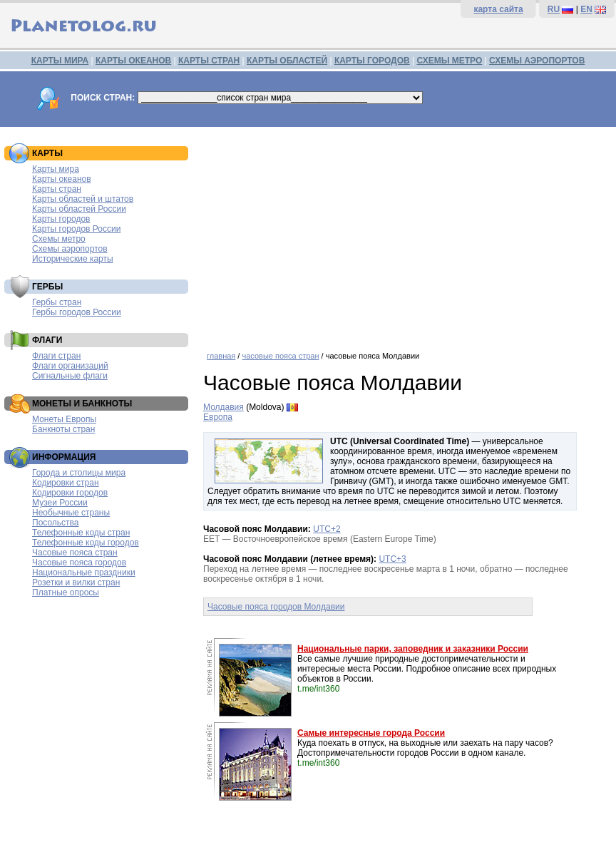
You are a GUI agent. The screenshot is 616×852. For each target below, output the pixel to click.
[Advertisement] (406, 234)
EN (586, 9)
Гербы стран (57, 302)
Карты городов (61, 219)
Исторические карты (73, 259)
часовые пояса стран (280, 356)
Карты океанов (62, 179)
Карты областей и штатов (83, 199)
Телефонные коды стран (81, 533)
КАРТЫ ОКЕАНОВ (133, 61)
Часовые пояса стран (75, 553)
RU (554, 9)
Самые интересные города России (371, 733)
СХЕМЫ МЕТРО (449, 61)
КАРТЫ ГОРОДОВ (372, 61)
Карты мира (56, 169)
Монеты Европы (64, 419)
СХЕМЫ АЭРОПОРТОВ (537, 61)
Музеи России (60, 503)
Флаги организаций (70, 366)
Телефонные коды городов (86, 543)
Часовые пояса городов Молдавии (276, 607)
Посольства (56, 523)
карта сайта (498, 9)
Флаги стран (56, 356)
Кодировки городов (70, 493)
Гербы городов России (77, 312)
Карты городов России (76, 229)
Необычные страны (71, 513)
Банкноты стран (63, 429)
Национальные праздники (84, 573)
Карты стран (57, 189)
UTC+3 (392, 559)
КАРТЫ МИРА (60, 61)
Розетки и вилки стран (76, 582)
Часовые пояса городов (79, 563)
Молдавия (224, 407)
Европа (218, 417)
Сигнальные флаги (70, 376)
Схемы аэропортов (70, 249)
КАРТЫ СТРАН (209, 61)
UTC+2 (327, 529)
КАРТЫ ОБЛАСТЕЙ (287, 61)
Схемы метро (59, 239)
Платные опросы (66, 592)
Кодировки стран (66, 483)
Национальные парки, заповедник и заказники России (413, 649)
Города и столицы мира (79, 473)
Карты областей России (79, 209)
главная (221, 356)
